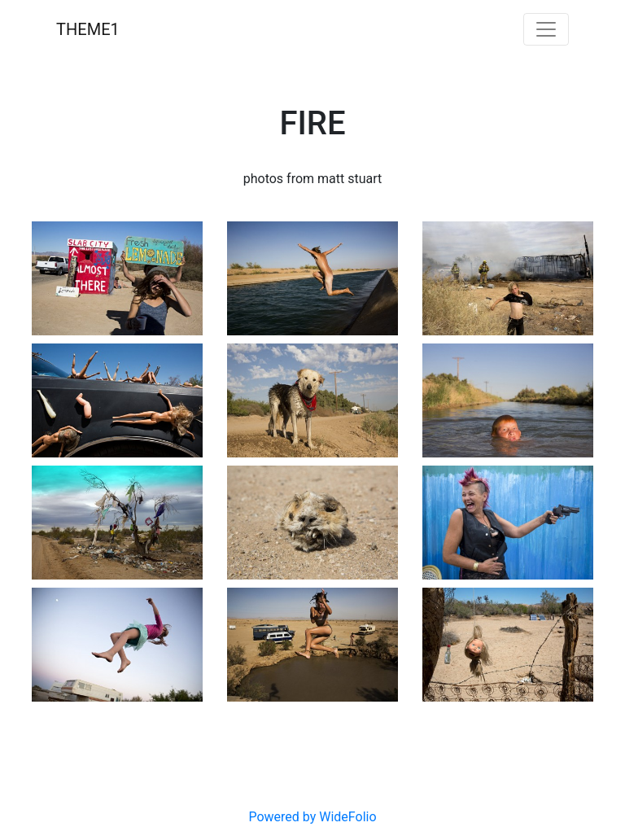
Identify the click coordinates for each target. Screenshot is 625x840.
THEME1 (88, 29)
